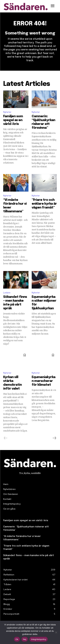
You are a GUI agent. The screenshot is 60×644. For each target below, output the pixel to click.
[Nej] (56, 632)
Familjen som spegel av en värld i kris (13, 120)
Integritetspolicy (39, 639)
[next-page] (54, 438)
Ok (17, 639)
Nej (25, 639)
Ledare (7, 293)
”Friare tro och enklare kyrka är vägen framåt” (44, 204)
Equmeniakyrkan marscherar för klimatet (44, 381)
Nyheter (7, 112)
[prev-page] (6, 438)
